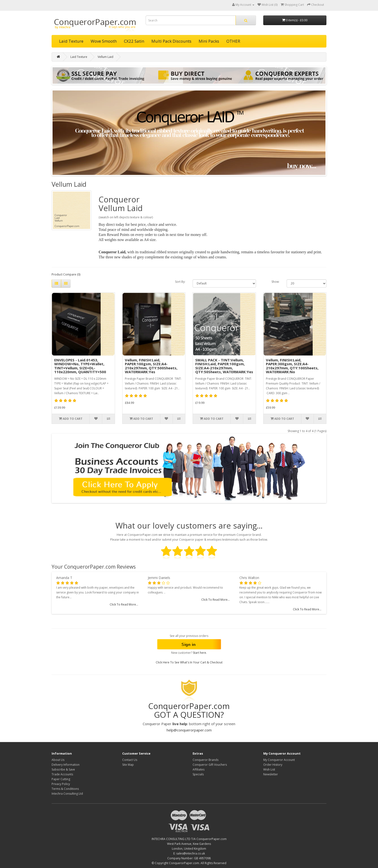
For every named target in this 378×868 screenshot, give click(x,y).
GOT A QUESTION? (189, 715)
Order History (273, 765)
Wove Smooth (104, 41)
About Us (58, 760)
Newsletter (271, 774)
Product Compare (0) (66, 274)
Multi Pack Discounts (171, 41)
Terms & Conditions (65, 789)
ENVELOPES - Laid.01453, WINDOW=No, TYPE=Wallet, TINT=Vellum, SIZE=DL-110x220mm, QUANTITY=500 (80, 366)
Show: (275, 282)
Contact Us (130, 760)
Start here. (200, 653)
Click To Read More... (124, 604)
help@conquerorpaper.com (189, 730)
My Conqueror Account (279, 760)
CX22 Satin (134, 41)
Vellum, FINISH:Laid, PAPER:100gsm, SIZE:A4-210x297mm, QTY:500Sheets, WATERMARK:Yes (151, 366)
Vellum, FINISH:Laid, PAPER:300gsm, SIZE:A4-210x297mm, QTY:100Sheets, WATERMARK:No (292, 366)
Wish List (269, 769)
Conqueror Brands (206, 760)
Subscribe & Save (63, 769)
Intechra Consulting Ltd (67, 794)
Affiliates (199, 769)
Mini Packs (209, 41)
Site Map (128, 765)
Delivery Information (66, 765)
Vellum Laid (105, 57)
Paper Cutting (61, 779)
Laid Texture (71, 41)
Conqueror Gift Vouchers (210, 765)
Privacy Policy (61, 784)
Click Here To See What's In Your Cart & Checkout (189, 662)
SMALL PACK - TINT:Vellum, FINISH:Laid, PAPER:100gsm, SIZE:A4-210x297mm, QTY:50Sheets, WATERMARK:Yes (224, 366)
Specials (198, 774)
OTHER (233, 41)
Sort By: (180, 282)
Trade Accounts (62, 774)
